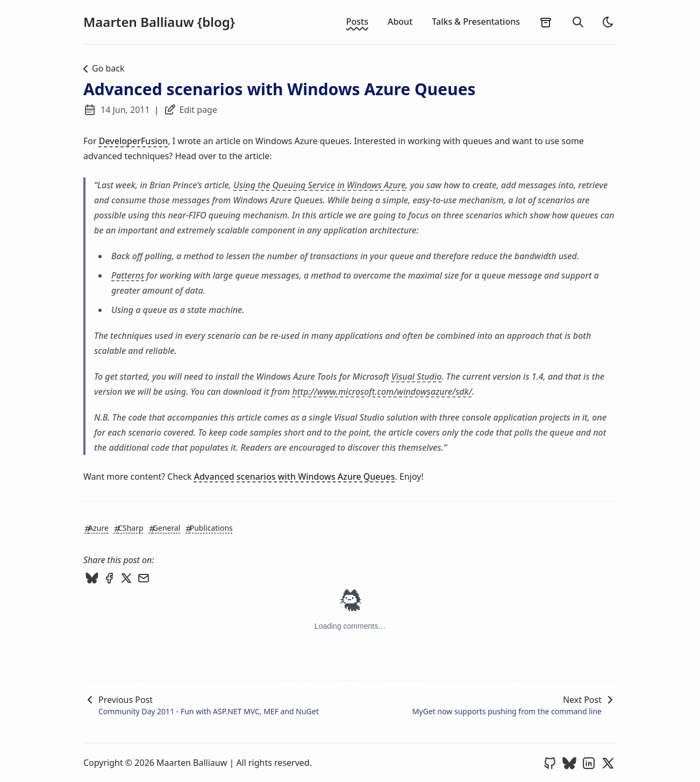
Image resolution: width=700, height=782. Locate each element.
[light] (608, 22)
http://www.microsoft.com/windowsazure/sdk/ (382, 392)
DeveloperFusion (134, 141)
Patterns (128, 275)
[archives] (546, 22)
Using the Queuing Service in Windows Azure (319, 185)
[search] (578, 22)
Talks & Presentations (476, 22)
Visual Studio (417, 376)
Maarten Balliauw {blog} (159, 22)
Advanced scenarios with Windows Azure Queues (295, 477)
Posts (357, 22)
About (400, 22)
